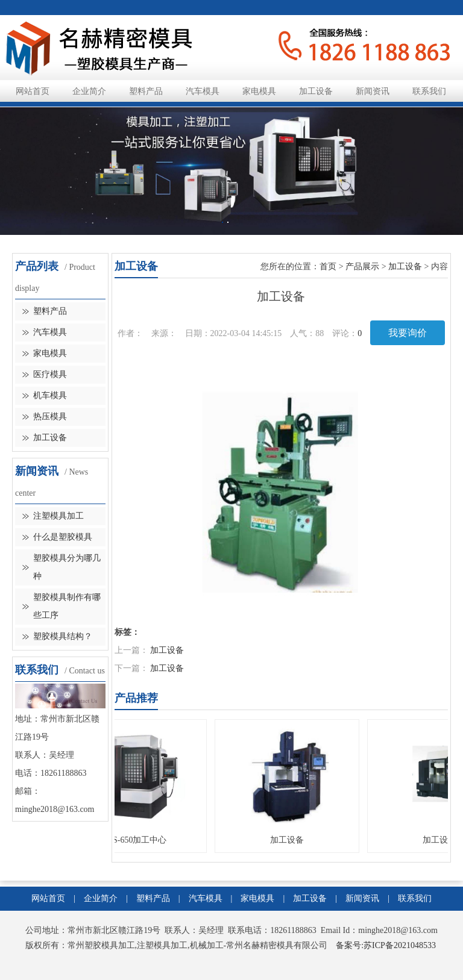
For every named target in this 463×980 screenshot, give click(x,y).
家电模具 (259, 91)
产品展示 (362, 267)
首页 (328, 267)
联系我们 (429, 91)
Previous (49, 158)
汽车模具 (203, 91)
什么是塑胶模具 (63, 537)
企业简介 (89, 91)
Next (414, 158)
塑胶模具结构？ (63, 636)
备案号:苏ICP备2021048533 (386, 945)
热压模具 (50, 417)
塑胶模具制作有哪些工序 (67, 606)
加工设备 (316, 91)
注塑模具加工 (58, 516)
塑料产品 (146, 91)
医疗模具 (50, 374)
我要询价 (408, 333)
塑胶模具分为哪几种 (67, 567)
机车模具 (50, 395)
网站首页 (33, 91)
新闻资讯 (373, 91)
